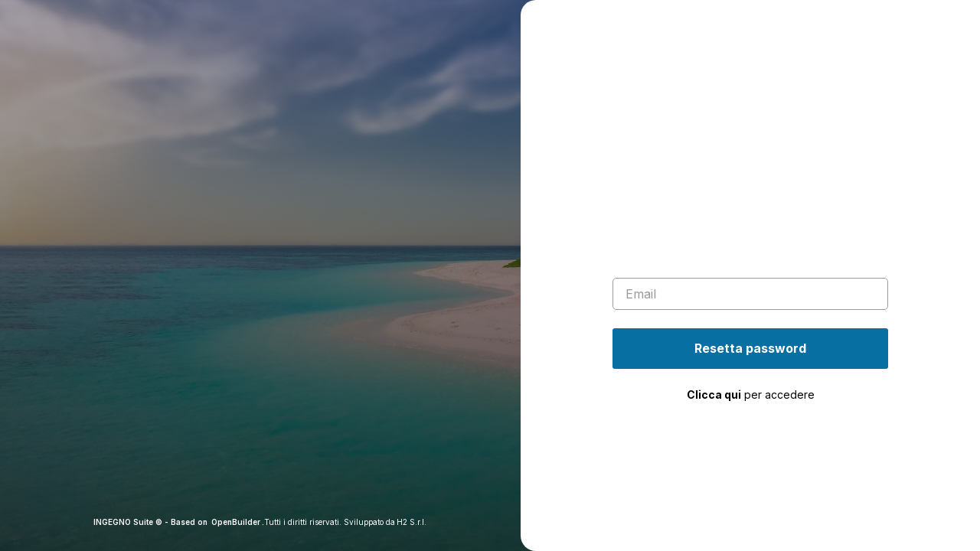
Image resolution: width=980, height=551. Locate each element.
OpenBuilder (236, 522)
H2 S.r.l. (412, 522)
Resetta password (750, 348)
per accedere (751, 395)
